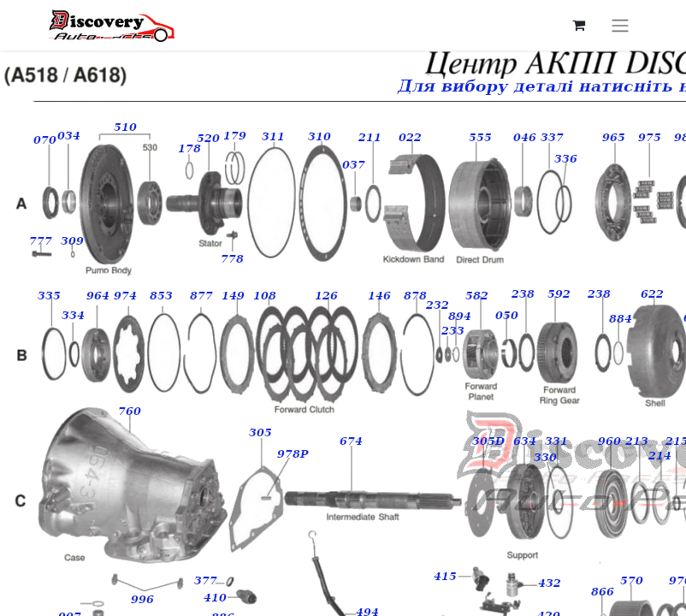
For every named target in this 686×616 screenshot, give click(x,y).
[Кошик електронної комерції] (578, 25)
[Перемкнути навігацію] (620, 25)
